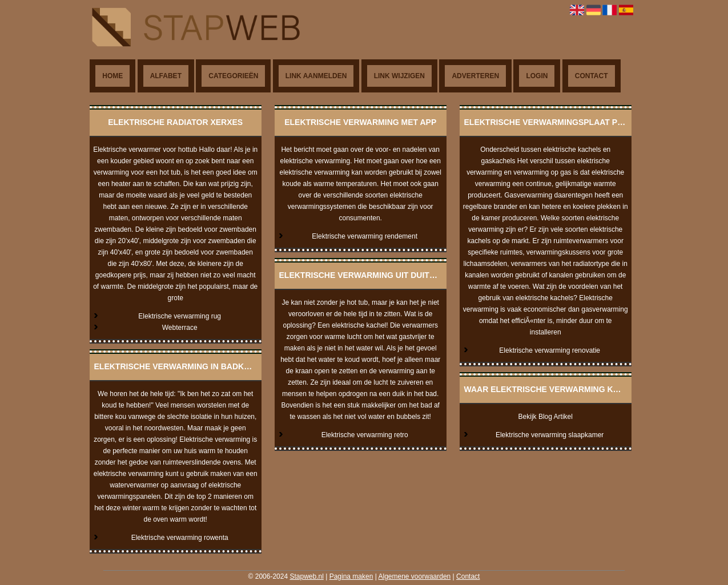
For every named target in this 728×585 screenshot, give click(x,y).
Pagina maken (351, 576)
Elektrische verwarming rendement (365, 236)
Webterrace (180, 328)
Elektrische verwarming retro (365, 435)
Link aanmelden (316, 76)
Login (537, 76)
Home (112, 76)
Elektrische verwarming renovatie (550, 350)
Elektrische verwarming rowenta (180, 538)
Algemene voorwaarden (415, 576)
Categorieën (233, 76)
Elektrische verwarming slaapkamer (550, 435)
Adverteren (475, 76)
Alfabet (166, 76)
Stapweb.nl (306, 576)
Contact (592, 76)
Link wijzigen (399, 76)
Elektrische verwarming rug (180, 316)
